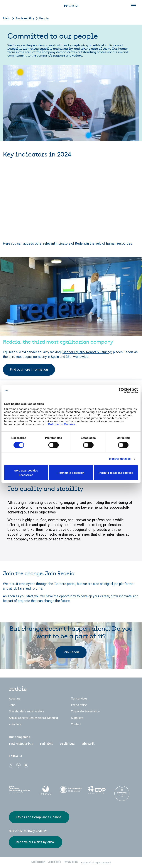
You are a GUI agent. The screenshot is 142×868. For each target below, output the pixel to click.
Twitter (11, 765)
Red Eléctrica (21, 743)
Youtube (26, 765)
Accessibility (38, 862)
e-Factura (15, 724)
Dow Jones (20, 790)
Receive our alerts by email (36, 842)
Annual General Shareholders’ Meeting (33, 718)
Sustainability (25, 18)
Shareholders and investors (27, 711)
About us (15, 698)
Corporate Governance (85, 711)
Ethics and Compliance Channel (39, 817)
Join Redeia (71, 652)
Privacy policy (71, 862)
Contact (76, 724)
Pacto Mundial (71, 790)
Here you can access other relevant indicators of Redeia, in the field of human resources (68, 243)
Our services (79, 698)
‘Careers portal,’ (65, 584)
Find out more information (29, 369)
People (44, 18)
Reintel (46, 743)
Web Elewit (88, 743)
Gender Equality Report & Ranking (87, 352)
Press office (79, 705)
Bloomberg (122, 793)
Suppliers (77, 718)
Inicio (7, 18)
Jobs (12, 705)
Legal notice (54, 862)
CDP (97, 790)
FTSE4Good (46, 790)
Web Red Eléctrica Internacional (67, 743)
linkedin (18, 765)
